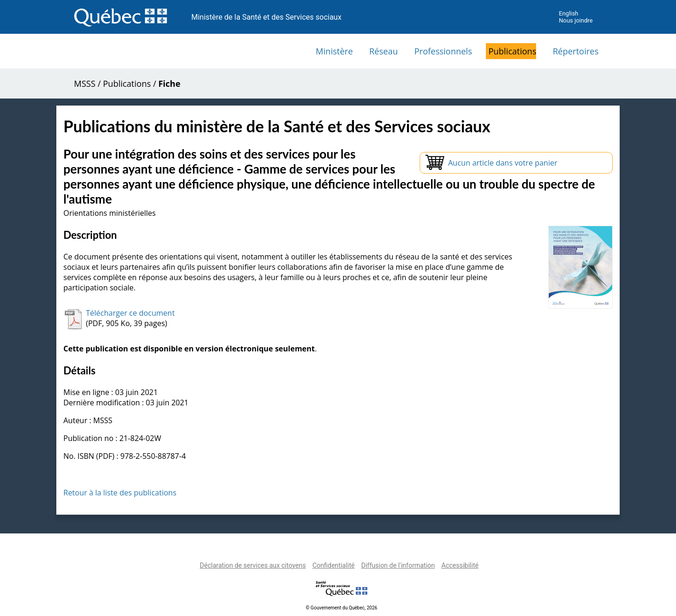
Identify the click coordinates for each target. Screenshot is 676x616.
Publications (512, 51)
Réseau (384, 51)
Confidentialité (333, 565)
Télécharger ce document (130, 313)
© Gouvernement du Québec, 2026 (341, 608)
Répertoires (576, 51)
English (568, 13)
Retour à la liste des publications (120, 493)
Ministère (334, 51)
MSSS (85, 84)
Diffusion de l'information (398, 565)
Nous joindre (576, 20)
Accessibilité (460, 565)
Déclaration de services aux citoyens (253, 565)
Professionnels (443, 51)
